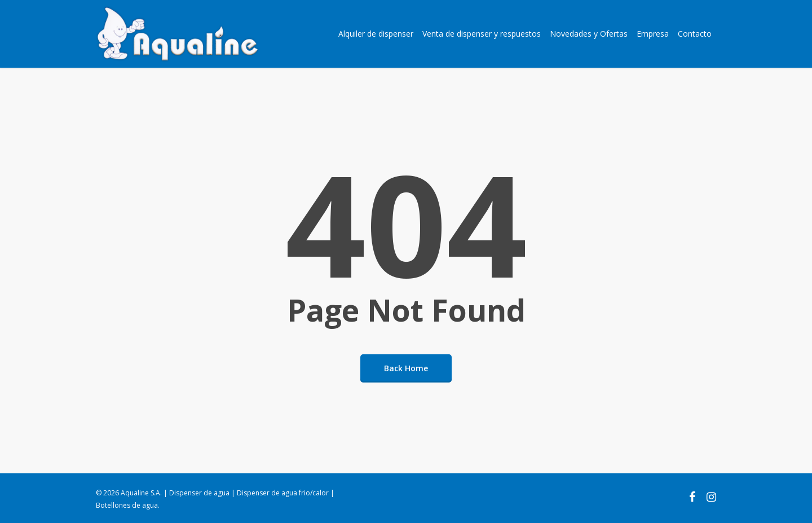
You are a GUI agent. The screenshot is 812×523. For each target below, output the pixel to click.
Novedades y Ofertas (589, 34)
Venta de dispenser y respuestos (482, 34)
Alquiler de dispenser (376, 34)
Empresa (653, 34)
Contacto (695, 34)
